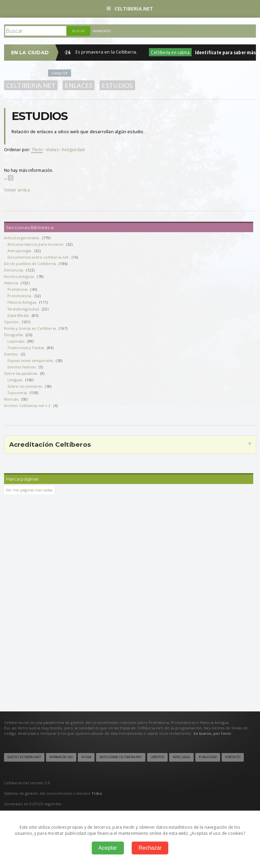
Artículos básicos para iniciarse (35, 244)
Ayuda (86, 757)
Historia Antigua (22, 302)
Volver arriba (17, 190)
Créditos (157, 757)
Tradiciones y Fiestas (26, 348)
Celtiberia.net (130, 9)
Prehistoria (18, 289)
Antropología (19, 251)
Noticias (11, 399)
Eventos (11, 354)
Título (37, 150)
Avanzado (102, 31)
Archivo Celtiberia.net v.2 (27, 406)
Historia (11, 283)
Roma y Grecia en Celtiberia (30, 328)
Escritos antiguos (19, 276)
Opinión (12, 322)
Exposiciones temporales (30, 360)
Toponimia (17, 393)
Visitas (52, 150)
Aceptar (108, 848)
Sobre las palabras (21, 373)
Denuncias (14, 270)
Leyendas (16, 341)
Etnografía (14, 335)
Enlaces (79, 85)
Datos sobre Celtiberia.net (121, 757)
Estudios (117, 85)
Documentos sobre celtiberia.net (38, 257)
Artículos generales (22, 238)
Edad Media (18, 315)
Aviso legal (181, 757)
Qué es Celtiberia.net (24, 757)
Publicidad (208, 757)
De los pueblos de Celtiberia (30, 264)
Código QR (60, 73)
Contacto (233, 757)
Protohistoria (19, 296)
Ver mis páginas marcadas (29, 490)
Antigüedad (73, 150)
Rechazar (150, 848)
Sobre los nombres (25, 386)
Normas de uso (61, 757)
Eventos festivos (22, 367)
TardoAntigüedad (23, 309)
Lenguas (15, 380)
